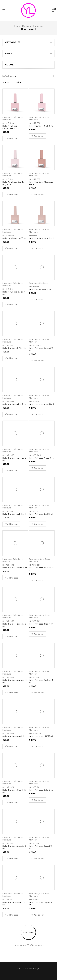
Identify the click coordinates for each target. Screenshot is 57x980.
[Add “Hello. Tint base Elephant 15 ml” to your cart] (38, 915)
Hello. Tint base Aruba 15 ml (42, 458)
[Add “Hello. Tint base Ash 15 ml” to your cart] (11, 524)
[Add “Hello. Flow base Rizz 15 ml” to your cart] (11, 248)
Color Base (18, 117)
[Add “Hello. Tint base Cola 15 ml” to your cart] (38, 800)
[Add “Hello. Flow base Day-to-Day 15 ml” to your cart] (11, 195)
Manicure (27, 26)
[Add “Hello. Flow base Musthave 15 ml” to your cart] (38, 195)
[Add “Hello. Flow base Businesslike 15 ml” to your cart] (11, 138)
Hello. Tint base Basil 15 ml (41, 514)
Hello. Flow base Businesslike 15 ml (10, 127)
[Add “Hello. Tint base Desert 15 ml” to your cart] (38, 859)
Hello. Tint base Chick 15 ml (15, 736)
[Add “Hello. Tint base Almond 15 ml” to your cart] (38, 361)
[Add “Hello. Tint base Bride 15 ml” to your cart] (38, 634)
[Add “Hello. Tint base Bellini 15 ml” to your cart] (11, 578)
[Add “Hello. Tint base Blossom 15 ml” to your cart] (38, 580)
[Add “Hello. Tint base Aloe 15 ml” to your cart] (11, 414)
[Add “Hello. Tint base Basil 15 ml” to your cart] (38, 524)
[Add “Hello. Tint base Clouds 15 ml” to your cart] (11, 803)
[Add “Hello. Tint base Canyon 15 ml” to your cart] (11, 693)
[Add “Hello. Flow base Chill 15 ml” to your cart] (38, 136)
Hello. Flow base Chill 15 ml (41, 126)
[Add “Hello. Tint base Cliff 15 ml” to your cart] (38, 746)
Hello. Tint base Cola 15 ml (41, 790)
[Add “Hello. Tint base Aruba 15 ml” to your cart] (38, 468)
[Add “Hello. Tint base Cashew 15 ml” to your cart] (38, 693)
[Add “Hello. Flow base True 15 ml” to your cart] (38, 248)
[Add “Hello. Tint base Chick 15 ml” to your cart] (11, 746)
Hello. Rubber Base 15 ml (40, 289)
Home (17, 26)
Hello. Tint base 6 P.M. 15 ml (15, 348)
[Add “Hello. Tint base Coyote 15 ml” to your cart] (11, 859)
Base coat (7, 117)
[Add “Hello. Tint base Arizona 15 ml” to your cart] (11, 470)
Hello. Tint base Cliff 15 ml (41, 736)
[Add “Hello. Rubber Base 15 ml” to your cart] (38, 299)
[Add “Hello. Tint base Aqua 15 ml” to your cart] (38, 414)
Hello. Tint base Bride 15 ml (41, 624)
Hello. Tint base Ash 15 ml (14, 514)
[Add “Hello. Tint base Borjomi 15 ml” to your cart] (11, 636)
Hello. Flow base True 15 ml (41, 238)
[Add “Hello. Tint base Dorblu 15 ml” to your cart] (11, 915)
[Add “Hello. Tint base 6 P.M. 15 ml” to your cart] (11, 358)
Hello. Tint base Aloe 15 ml (14, 404)
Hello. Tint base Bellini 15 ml (15, 568)
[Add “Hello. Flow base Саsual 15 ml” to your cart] (11, 304)
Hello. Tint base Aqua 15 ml (41, 404)
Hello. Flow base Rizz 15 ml (14, 238)
